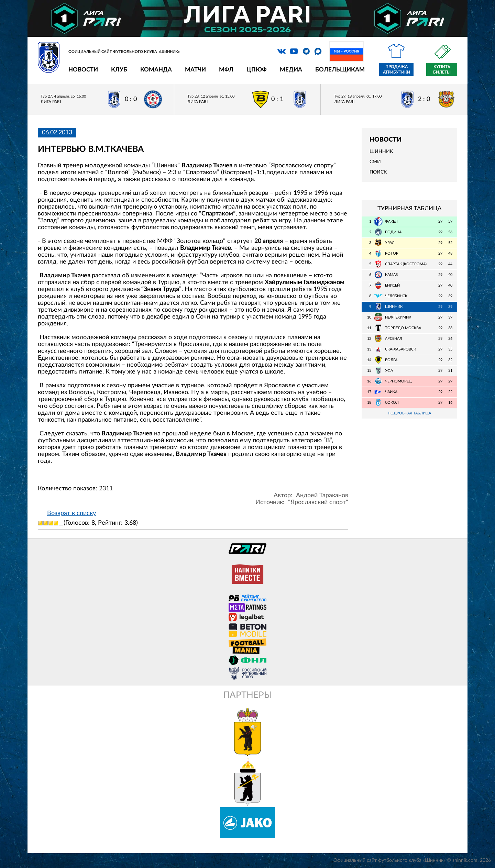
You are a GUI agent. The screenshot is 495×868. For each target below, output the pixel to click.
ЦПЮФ (257, 70)
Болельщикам (340, 70)
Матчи (195, 70)
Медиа (291, 70)
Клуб (119, 70)
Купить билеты (442, 69)
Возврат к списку (71, 513)
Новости (83, 70)
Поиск (378, 172)
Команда (156, 70)
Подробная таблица (409, 413)
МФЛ (226, 70)
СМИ (375, 162)
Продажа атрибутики (397, 69)
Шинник (381, 152)
